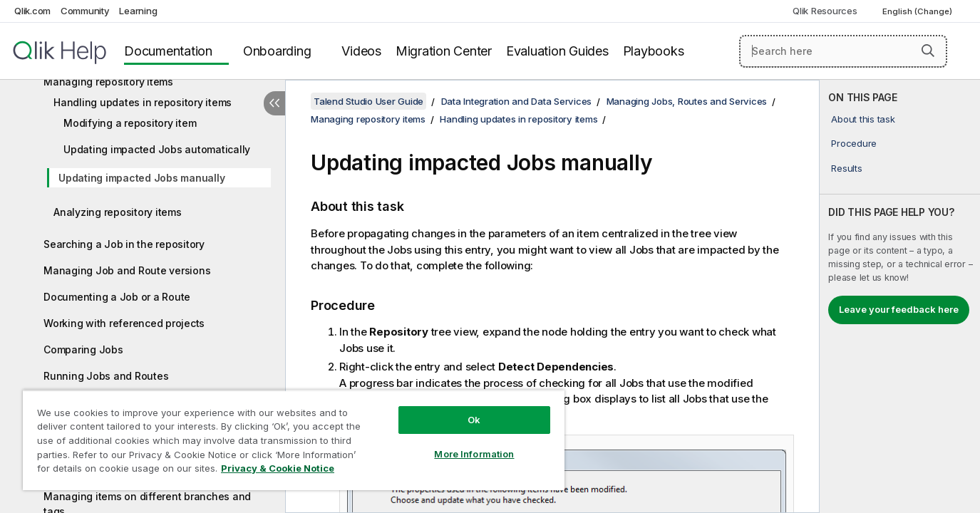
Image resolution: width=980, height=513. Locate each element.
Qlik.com (32, 11)
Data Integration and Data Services (517, 101)
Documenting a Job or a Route (117, 297)
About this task (863, 119)
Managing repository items (108, 82)
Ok (474, 420)
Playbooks (654, 51)
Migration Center (444, 51)
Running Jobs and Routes (106, 376)
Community (85, 11)
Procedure (854, 143)
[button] (928, 51)
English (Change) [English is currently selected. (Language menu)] (918, 11)
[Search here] (843, 51)
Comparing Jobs (83, 349)
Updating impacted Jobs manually (141, 178)
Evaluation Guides (557, 51)
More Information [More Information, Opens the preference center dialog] (474, 454)
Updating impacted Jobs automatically (157, 149)
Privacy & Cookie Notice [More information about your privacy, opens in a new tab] (278, 468)
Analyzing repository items (118, 212)
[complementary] (900, 296)
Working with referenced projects (124, 323)
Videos (361, 51)
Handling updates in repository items (143, 102)
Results (846, 168)
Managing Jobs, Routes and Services (687, 101)
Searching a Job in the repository (124, 244)
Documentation (168, 51)
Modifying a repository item (130, 123)
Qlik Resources (825, 11)
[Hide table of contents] (274, 103)
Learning (138, 11)
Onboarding (277, 51)
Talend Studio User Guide (368, 101)
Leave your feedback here (899, 309)
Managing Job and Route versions (127, 270)
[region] (294, 440)
